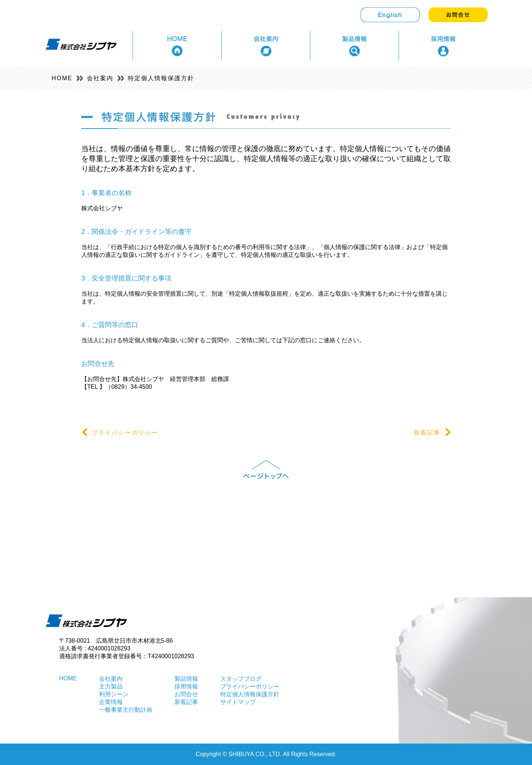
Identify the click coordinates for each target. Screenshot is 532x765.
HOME (62, 78)
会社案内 (100, 78)
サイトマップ (238, 702)
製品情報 (186, 679)
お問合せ (186, 694)
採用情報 (186, 686)
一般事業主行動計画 (126, 710)
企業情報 (111, 702)
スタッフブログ (241, 679)
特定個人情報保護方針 (161, 78)
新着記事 (432, 433)
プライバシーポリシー (120, 433)
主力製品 (111, 686)
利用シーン (114, 694)
